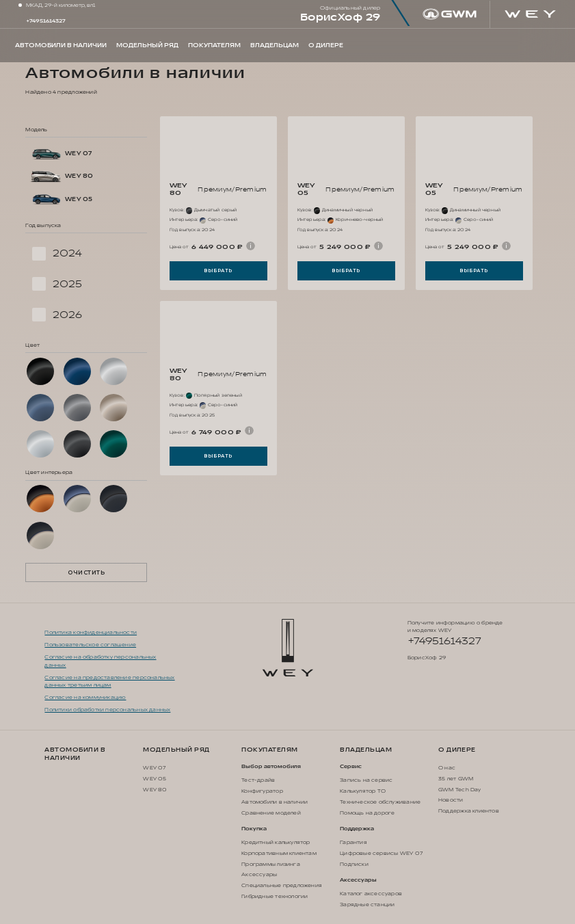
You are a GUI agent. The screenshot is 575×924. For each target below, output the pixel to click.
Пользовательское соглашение (90, 645)
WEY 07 (154, 768)
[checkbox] (86, 254)
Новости (451, 800)
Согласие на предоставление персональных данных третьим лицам (109, 681)
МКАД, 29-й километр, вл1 (61, 5)
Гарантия (353, 842)
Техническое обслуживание (380, 802)
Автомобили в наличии (75, 754)
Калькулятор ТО (363, 791)
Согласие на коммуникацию (85, 697)
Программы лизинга (271, 864)
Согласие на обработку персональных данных (100, 661)
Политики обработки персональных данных (107, 710)
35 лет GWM (456, 779)
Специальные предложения (282, 885)
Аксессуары (259, 874)
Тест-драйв (258, 780)
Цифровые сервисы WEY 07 (381, 853)
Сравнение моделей (271, 813)
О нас (447, 768)
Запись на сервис (366, 780)
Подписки (354, 864)
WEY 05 (155, 779)
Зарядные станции (367, 905)
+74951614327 (46, 21)
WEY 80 (155, 790)
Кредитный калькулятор (276, 842)
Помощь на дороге (367, 813)
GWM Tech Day (460, 790)
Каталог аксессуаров (371, 894)
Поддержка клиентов (469, 811)
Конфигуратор (262, 791)
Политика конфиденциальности (91, 632)
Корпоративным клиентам (279, 853)
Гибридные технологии (275, 896)
